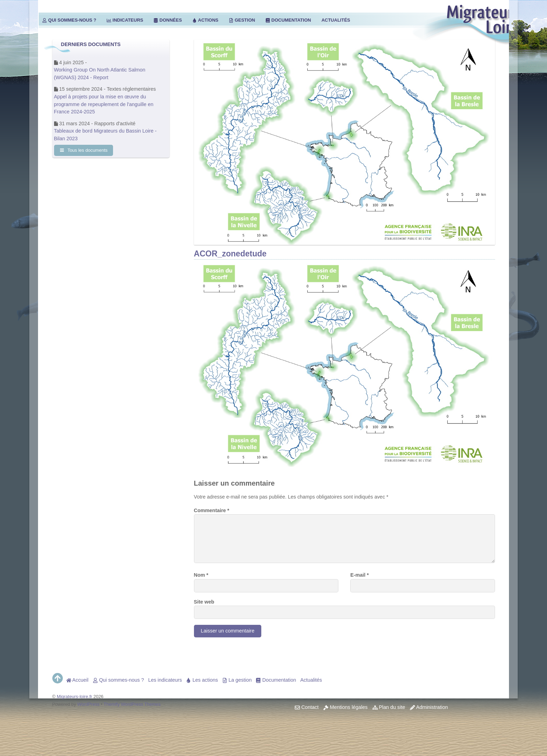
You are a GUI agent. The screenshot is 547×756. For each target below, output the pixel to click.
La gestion (237, 680)
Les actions (202, 680)
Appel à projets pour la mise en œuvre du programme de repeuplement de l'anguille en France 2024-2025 (104, 104)
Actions (205, 20)
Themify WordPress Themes (132, 704)
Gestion (242, 20)
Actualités (336, 20)
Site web (204, 602)
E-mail (359, 575)
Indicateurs (125, 20)
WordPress (89, 704)
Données (168, 20)
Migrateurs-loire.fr (75, 697)
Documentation (288, 20)
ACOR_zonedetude (230, 254)
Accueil (77, 680)
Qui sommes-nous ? (69, 20)
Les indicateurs (165, 680)
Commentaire (212, 510)
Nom (201, 575)
